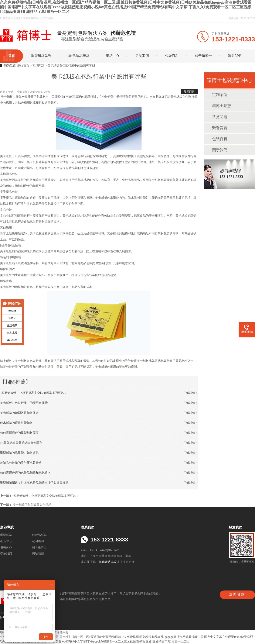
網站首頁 (23, 66)
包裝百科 (172, 56)
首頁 (11, 56)
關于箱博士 (203, 56)
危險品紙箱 (39, 535)
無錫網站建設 (108, 562)
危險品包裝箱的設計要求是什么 (21, 463)
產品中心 (112, 56)
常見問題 (38, 66)
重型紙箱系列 (41, 56)
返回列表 (189, 92)
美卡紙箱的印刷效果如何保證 (19, 413)
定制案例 (142, 56)
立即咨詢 (237, 595)
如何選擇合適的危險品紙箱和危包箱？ (25, 473)
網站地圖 (38, 553)
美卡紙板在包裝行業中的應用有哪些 (24, 403)
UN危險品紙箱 (79, 56)
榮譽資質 (220, 128)
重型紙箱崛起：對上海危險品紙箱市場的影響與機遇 (34, 483)
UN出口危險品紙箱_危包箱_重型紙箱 (26, 35)
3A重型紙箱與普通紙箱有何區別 (21, 443)
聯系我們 (235, 56)
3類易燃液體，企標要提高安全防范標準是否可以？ (33, 393)
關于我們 (220, 150)
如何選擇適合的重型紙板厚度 (19, 433)
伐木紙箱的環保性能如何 (16, 423)
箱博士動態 (222, 106)
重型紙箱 (6, 535)
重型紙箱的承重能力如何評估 (19, 453)
